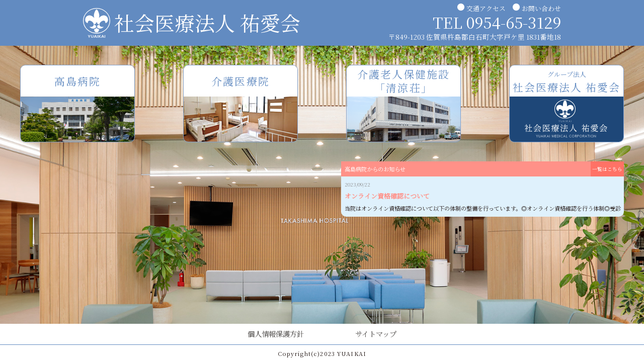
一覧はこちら (607, 169)
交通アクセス (486, 8)
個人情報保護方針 (276, 334)
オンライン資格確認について (387, 196)
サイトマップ (376, 334)
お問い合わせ (541, 8)
